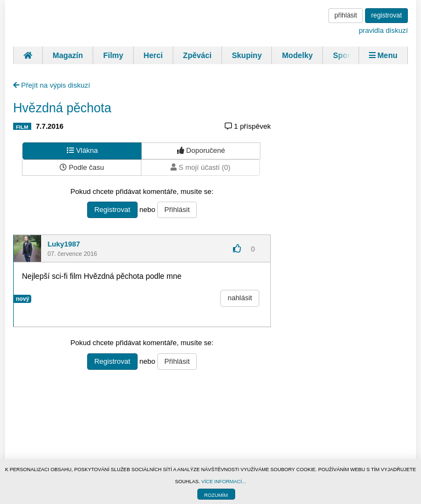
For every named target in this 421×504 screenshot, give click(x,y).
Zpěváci (197, 55)
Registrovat (112, 210)
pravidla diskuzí (383, 30)
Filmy (113, 55)
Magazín (68, 55)
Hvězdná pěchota (62, 108)
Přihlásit (177, 210)
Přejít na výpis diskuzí (52, 85)
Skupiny (247, 55)
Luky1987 (64, 244)
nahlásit (240, 298)
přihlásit (346, 15)
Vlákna (82, 150)
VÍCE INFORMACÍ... (224, 482)
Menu (383, 55)
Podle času (82, 167)
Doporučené (201, 150)
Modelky (297, 55)
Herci (153, 55)
